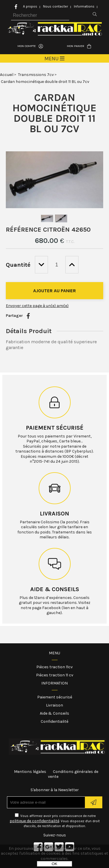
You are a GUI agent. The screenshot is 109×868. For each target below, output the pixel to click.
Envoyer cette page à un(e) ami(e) (37, 306)
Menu (54, 653)
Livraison (54, 514)
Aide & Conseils (54, 713)
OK (54, 864)
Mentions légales (30, 772)
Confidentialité (54, 721)
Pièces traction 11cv (54, 667)
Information (54, 683)
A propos (30, 6)
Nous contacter (56, 6)
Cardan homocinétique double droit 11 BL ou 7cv (54, 113)
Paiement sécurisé (55, 428)
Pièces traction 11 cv (55, 675)
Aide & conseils (55, 589)
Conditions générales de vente (73, 774)
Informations (84, 6)
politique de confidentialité (34, 821)
